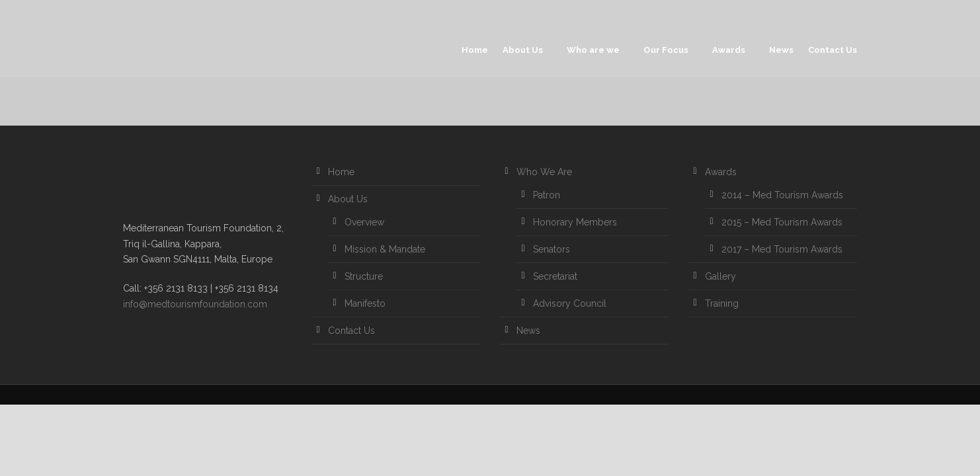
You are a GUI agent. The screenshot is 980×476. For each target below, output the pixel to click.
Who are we (593, 50)
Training (722, 303)
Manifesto (365, 303)
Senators (551, 249)
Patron (547, 195)
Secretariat (555, 276)
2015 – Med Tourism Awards (782, 222)
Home (475, 50)
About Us (523, 50)
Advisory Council (570, 303)
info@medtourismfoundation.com (195, 304)
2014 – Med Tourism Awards (782, 195)
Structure (364, 276)
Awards (729, 50)
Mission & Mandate (385, 249)
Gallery (720, 276)
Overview (364, 222)
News (781, 50)
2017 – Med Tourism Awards (782, 249)
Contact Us (833, 50)
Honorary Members (575, 222)
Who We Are (544, 172)
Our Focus (666, 50)
